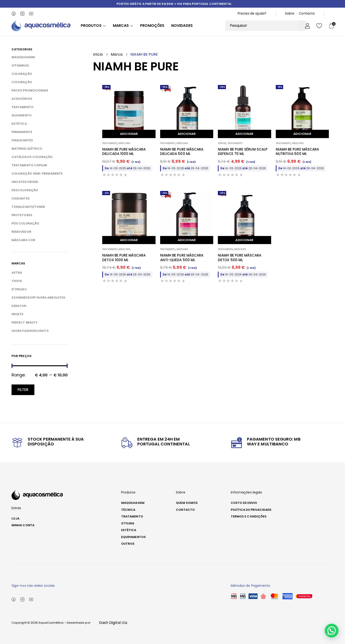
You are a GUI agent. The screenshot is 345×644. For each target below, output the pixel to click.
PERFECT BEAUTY (24, 322)
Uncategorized (25, 182)
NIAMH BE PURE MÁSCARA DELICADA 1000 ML (124, 152)
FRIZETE (18, 314)
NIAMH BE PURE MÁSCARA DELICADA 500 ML (182, 152)
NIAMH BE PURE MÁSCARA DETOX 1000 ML (124, 258)
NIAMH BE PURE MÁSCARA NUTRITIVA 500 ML (297, 152)
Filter (23, 390)
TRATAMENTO (22, 107)
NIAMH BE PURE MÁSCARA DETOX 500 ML (240, 258)
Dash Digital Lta (113, 623)
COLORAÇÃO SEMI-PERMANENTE (37, 174)
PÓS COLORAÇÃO (25, 223)
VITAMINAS (20, 65)
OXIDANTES (21, 198)
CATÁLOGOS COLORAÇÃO (32, 157)
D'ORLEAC (19, 289)
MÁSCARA (124, 143)
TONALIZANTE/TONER (28, 207)
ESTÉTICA (19, 124)
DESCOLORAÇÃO (25, 190)
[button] (333, 635)
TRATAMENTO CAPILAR (29, 165)
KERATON (19, 306)
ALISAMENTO (22, 115)
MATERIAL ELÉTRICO (27, 149)
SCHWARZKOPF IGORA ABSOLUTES (38, 298)
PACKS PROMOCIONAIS (30, 90)
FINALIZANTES (22, 140)
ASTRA (17, 273)
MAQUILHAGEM (23, 57)
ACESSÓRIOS (22, 99)
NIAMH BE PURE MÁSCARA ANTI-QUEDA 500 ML (182, 258)
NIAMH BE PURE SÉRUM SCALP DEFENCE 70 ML (243, 152)
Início (98, 54)
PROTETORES (22, 215)
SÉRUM (222, 143)
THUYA (17, 281)
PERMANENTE (22, 132)
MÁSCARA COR (23, 240)
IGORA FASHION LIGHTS (30, 331)
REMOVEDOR (21, 232)
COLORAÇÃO (22, 74)
